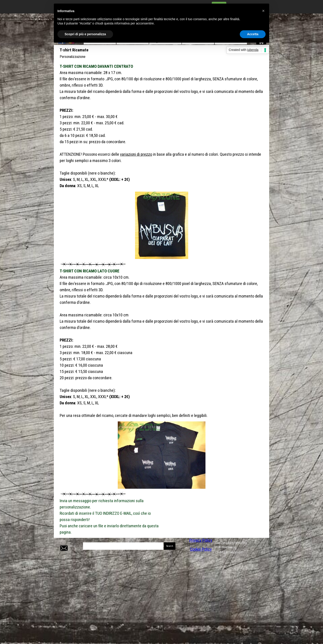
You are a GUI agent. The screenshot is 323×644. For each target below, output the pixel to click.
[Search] (123, 546)
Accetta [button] (253, 34)
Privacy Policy (201, 540)
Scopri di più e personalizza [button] (85, 34)
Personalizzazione (73, 57)
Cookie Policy (201, 549)
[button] (63, 543)
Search (170, 546)
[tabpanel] (161, 126)
